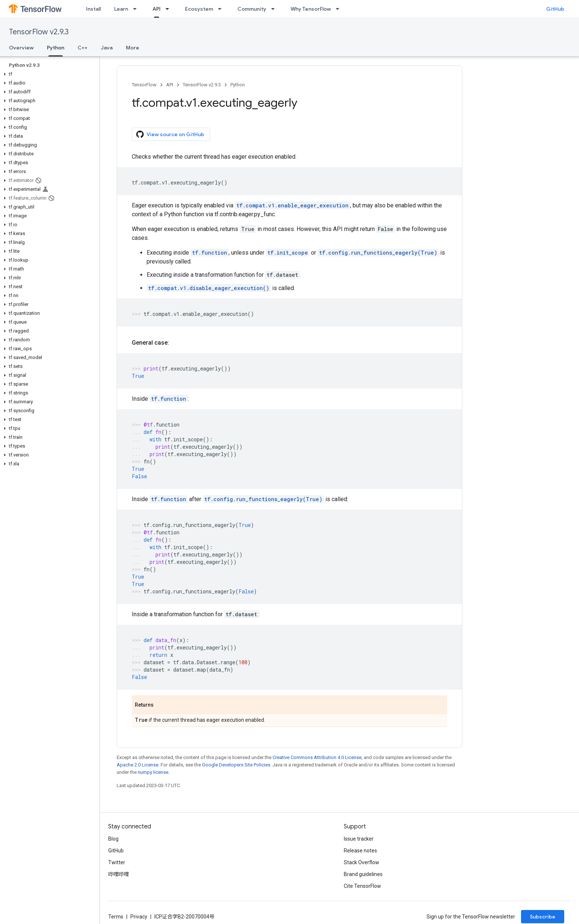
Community (252, 9)
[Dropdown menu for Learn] (137, 9)
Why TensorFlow (311, 9)
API (170, 85)
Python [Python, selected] (56, 48)
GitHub (555, 9)
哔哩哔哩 (119, 874)
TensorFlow (144, 85)
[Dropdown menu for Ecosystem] (222, 9)
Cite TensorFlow (362, 886)
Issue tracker (359, 839)
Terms (116, 917)
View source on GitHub (170, 134)
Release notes (360, 851)
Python (238, 85)
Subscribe (543, 917)
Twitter (117, 862)
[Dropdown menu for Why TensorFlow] (340, 9)
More (133, 48)
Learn (121, 9)
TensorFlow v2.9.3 (39, 32)
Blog (113, 839)
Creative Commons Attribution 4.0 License (317, 757)
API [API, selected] (157, 9)
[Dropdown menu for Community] (275, 9)
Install (93, 9)
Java (107, 48)
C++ (83, 48)
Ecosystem (199, 9)
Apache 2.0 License (138, 765)
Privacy (139, 917)
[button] (48, 74)
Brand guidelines (363, 874)
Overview (21, 48)
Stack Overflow (362, 862)
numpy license (153, 772)
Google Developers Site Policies (236, 765)
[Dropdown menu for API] (169, 9)
